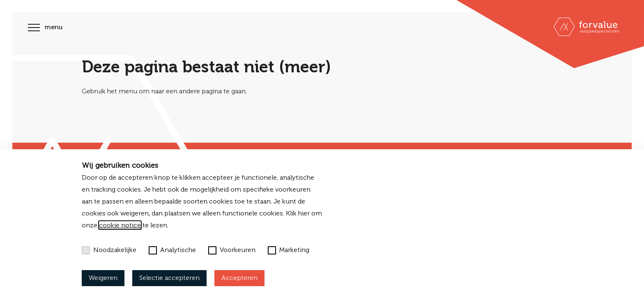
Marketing (289, 250)
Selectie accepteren (169, 278)
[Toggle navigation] (34, 29)
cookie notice (120, 225)
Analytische (172, 250)
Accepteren (239, 278)
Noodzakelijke (109, 250)
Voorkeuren (232, 250)
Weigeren (103, 278)
